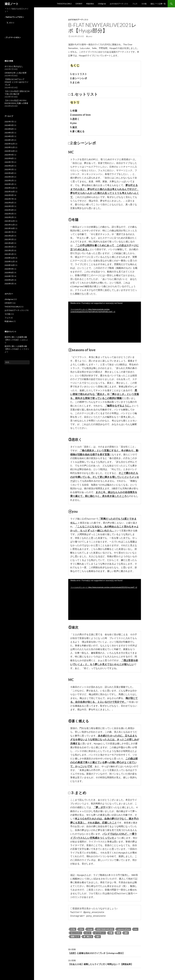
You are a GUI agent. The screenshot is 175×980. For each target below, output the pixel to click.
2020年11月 (10, 261)
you (136, 926)
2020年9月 (9, 269)
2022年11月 (10, 188)
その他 (144, 4)
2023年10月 (10, 151)
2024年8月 (9, 129)
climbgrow (102, 4)
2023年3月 (9, 177)
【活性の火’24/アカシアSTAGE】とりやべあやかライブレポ (17, 82)
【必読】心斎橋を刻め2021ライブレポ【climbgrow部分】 (105, 948)
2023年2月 (9, 180)
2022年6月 (9, 203)
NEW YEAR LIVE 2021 (105, 926)
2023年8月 (9, 158)
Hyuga (90, 926)
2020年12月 (10, 258)
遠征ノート (12, 4)
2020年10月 (10, 265)
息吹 (126, 930)
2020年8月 (9, 273)
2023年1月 (9, 184)
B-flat (73, 926)
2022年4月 (9, 210)
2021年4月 (9, 243)
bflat (81, 926)
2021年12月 (10, 221)
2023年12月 (10, 144)
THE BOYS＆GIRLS (64, 4)
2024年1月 (9, 140)
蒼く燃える (88, 934)
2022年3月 (9, 214)
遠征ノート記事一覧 (158, 4)
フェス (135, 4)
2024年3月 (9, 136)
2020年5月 (9, 284)
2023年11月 (10, 147)
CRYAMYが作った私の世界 (16, 73)
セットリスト (76, 930)
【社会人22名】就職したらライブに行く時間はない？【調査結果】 (105, 959)
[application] (105, 319)
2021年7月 (9, 232)
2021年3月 (9, 247)
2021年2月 (9, 250)
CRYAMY (79, 4)
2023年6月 (9, 166)
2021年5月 (9, 239)
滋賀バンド (75, 934)
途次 (98, 934)
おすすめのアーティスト (119, 4)
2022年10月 (10, 192)
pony (90, 36)
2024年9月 (9, 125)
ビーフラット (100, 930)
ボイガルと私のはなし (14, 66)
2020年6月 (9, 280)
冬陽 (111, 930)
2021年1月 (9, 254)
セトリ (88, 930)
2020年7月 (9, 276)
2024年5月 (9, 133)
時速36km (90, 4)
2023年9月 (9, 155)
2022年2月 (9, 217)
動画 (118, 930)
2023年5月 (9, 169)
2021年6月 (9, 236)
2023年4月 (9, 173)
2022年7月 (9, 199)
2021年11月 (10, 225)
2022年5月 (9, 206)
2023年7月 (9, 162)
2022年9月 (9, 195)
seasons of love (124, 926)
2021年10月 (10, 228)
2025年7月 (9, 122)
